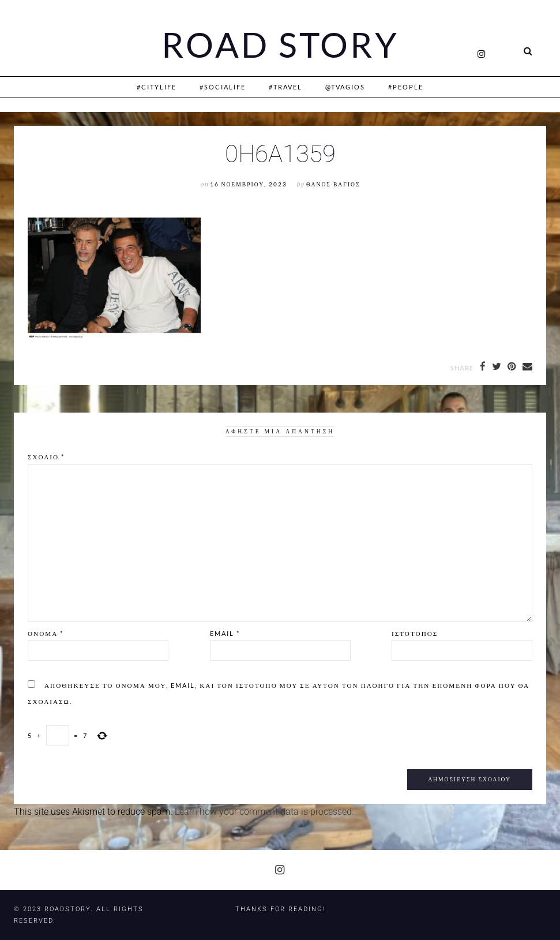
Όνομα (46, 633)
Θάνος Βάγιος (333, 184)
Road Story (280, 45)
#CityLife (157, 87)
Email (225, 633)
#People (406, 87)
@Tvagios (345, 87)
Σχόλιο (46, 457)
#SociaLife (223, 87)
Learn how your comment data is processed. (264, 812)
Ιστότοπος (415, 633)
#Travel (285, 87)
